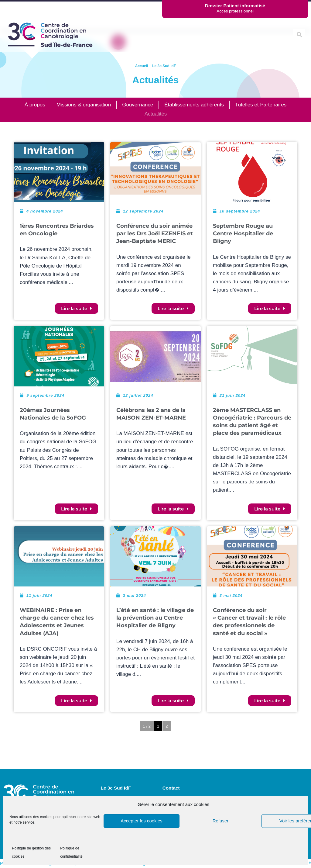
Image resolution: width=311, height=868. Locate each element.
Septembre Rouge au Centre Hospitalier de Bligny (243, 233)
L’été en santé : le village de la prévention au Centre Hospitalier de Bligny (155, 618)
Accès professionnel (235, 11)
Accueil (137, 65)
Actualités (156, 114)
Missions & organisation (84, 105)
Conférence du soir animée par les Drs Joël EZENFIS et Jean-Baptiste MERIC (155, 233)
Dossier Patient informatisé (235, 6)
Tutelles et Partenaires (261, 105)
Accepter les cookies (142, 821)
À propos (35, 105)
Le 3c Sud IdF (167, 65)
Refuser (221, 821)
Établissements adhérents (194, 105)
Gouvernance (138, 105)
